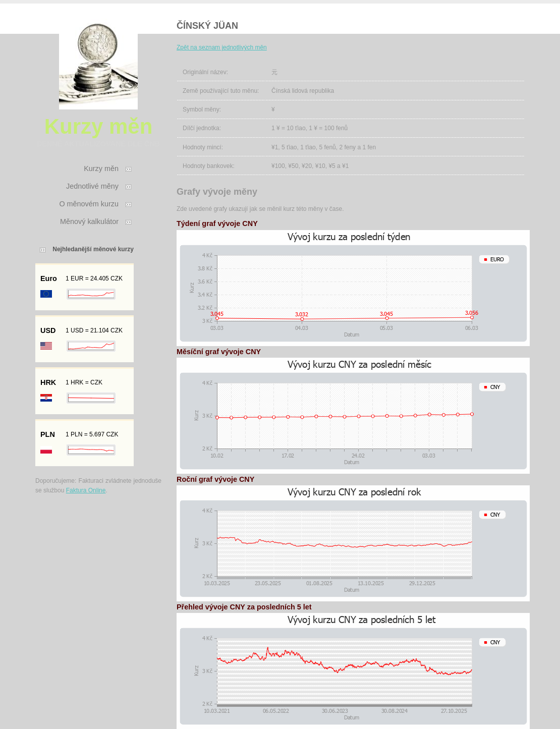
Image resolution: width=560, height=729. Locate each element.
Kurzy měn (101, 169)
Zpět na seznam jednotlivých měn (222, 47)
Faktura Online (86, 490)
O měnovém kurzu (89, 204)
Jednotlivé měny (92, 186)
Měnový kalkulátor (89, 221)
